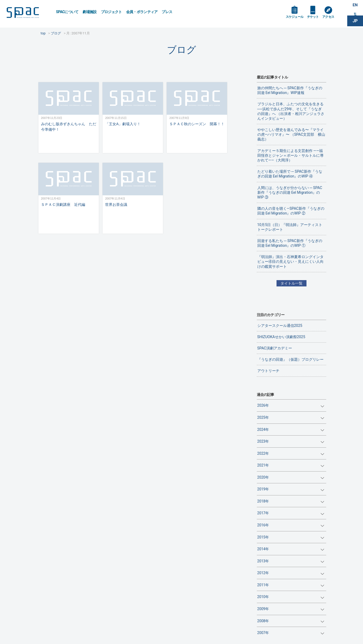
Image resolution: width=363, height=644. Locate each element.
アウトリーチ (268, 371)
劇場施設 (90, 12)
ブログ (181, 50)
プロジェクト (111, 12)
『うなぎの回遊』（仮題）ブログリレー (290, 359)
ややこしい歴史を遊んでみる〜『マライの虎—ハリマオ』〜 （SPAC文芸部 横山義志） (291, 134)
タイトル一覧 (292, 283)
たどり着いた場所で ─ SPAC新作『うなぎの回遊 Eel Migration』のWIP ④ (290, 174)
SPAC (28, 13)
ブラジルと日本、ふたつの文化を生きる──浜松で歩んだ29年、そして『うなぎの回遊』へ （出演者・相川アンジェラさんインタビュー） (291, 111)
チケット (317, 19)
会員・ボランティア (142, 12)
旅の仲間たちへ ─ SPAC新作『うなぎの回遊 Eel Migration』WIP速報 (290, 90)
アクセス (334, 19)
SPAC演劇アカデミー (275, 348)
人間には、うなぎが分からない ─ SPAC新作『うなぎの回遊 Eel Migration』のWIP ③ (290, 192)
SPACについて (67, 12)
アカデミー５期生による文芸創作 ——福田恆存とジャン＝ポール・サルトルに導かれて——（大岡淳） (290, 155)
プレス (167, 12)
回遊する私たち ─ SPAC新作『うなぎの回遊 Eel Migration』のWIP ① (290, 243)
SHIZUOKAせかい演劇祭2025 (281, 337)
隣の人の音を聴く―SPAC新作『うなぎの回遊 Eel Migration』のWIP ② (291, 211)
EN (355, 6)
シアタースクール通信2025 (280, 326)
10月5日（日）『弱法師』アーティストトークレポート (290, 227)
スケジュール (296, 19)
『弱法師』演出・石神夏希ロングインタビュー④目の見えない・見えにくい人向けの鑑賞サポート (290, 261)
